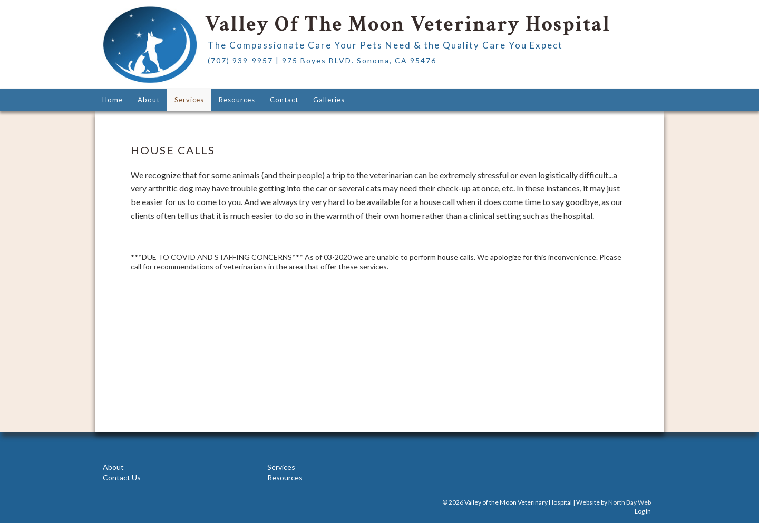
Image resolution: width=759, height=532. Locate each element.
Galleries (329, 100)
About (149, 100)
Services (189, 100)
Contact (284, 100)
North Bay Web (630, 502)
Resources (237, 100)
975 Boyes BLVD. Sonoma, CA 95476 (359, 60)
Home (113, 100)
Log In (643, 511)
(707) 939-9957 (240, 60)
